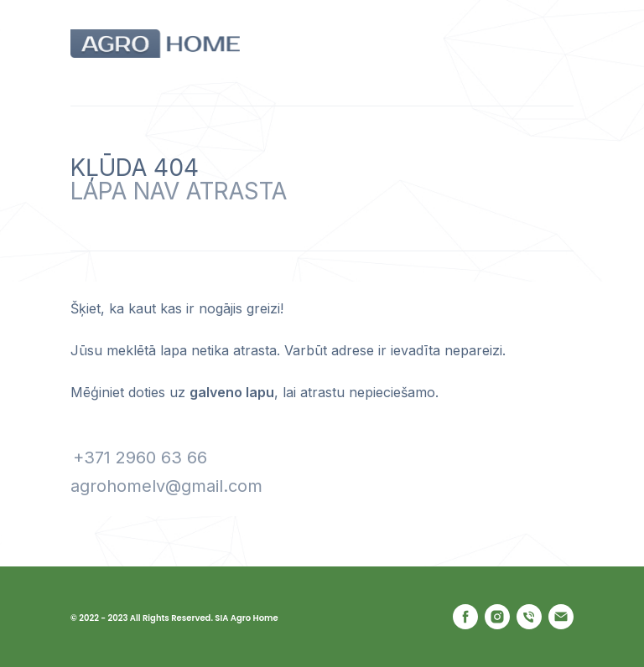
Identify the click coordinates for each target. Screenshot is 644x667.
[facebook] (465, 617)
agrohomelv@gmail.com (166, 486)
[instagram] (497, 617)
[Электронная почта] (561, 617)
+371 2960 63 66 (140, 458)
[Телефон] (529, 617)
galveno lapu (232, 392)
